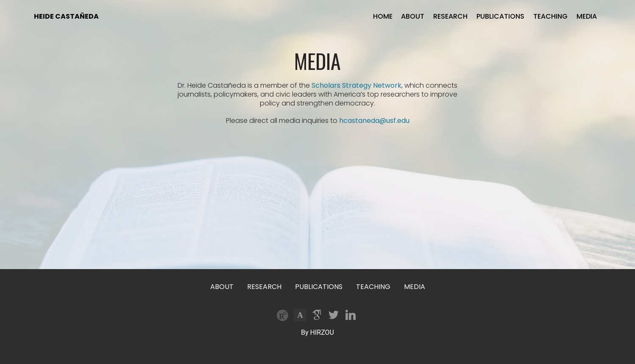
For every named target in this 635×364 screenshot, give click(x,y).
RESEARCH (450, 16)
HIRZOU (322, 332)
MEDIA (587, 16)
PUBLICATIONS (500, 16)
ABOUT (413, 16)
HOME (383, 16)
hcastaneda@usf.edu (374, 121)
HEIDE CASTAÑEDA (66, 16)
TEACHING (550, 16)
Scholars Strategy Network (356, 85)
